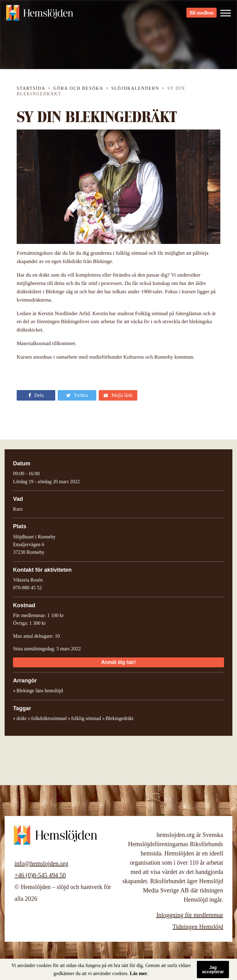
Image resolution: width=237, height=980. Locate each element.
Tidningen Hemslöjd (198, 927)
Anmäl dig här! (118, 662)
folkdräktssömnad (49, 718)
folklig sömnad (86, 718)
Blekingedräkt (120, 718)
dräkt (21, 718)
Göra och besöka (78, 88)
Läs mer (139, 973)
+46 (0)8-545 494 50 (40, 875)
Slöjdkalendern (135, 88)
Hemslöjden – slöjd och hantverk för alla (40, 15)
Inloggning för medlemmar (190, 915)
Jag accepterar (213, 970)
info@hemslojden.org (41, 863)
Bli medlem (202, 16)
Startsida (31, 88)
